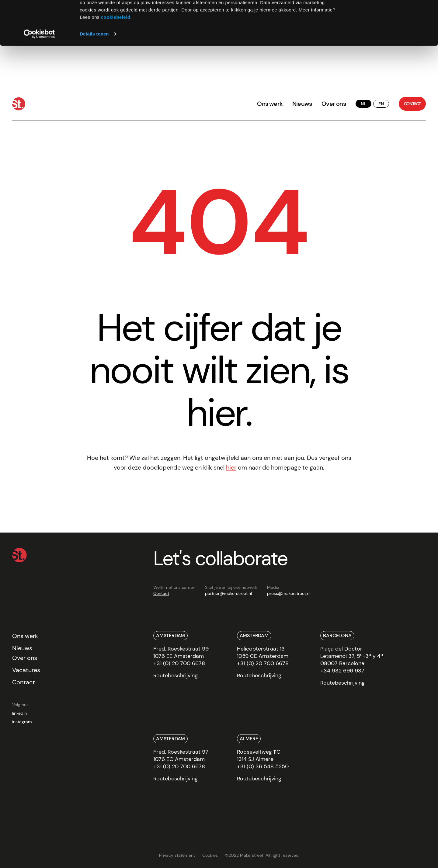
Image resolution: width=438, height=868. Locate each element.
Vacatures (26, 670)
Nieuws (302, 104)
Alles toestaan (387, 15)
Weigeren (387, 33)
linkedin (19, 713)
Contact (161, 593)
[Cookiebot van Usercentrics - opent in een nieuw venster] (39, 75)
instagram (22, 722)
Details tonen (94, 75)
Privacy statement (177, 855)
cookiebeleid (116, 59)
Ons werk (270, 104)
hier (231, 467)
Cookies (210, 855)
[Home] (19, 104)
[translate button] (363, 104)
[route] (176, 677)
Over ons (334, 104)
